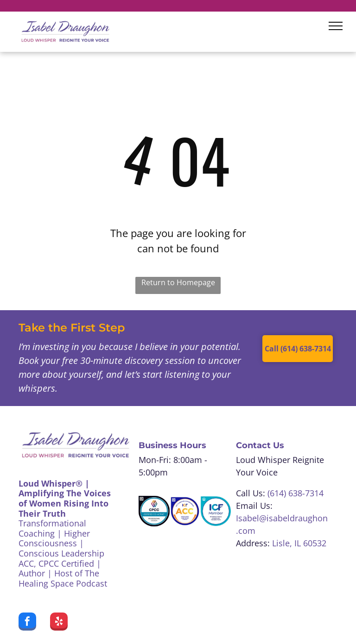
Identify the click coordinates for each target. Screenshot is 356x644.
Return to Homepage (178, 282)
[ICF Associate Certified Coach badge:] (185, 511)
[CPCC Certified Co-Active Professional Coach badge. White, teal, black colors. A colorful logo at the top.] (154, 511)
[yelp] (59, 623)
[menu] (336, 26)
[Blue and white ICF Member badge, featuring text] (216, 511)
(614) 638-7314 (296, 493)
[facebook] (27, 623)
